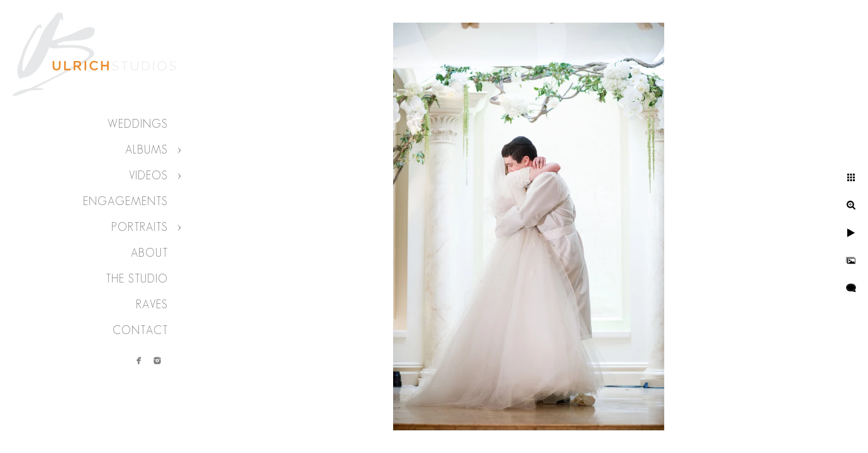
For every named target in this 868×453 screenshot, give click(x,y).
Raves (152, 305)
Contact (140, 330)
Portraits (140, 227)
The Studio (137, 279)
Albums (147, 150)
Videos (148, 176)
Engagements (125, 201)
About (149, 253)
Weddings (138, 124)
